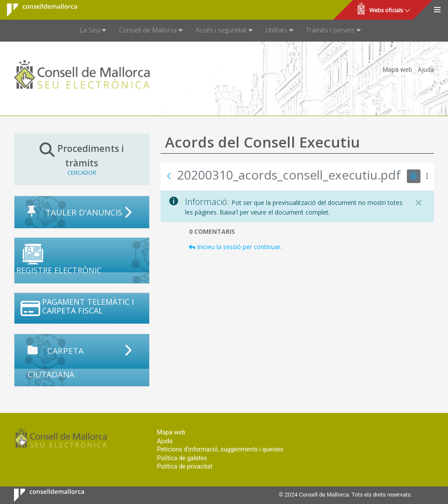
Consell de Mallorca (37, 10)
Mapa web (397, 69)
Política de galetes (182, 458)
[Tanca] (419, 203)
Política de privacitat (185, 466)
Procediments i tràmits (82, 159)
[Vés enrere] (169, 176)
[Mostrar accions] (427, 176)
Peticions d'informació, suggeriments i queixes (220, 449)
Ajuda (426, 69)
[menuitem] (93, 31)
